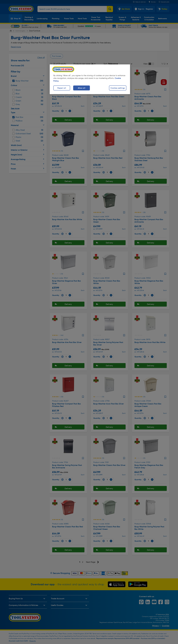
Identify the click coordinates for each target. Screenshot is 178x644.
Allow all (82, 88)
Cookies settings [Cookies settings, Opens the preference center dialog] (118, 88)
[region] (90, 79)
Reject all (62, 88)
